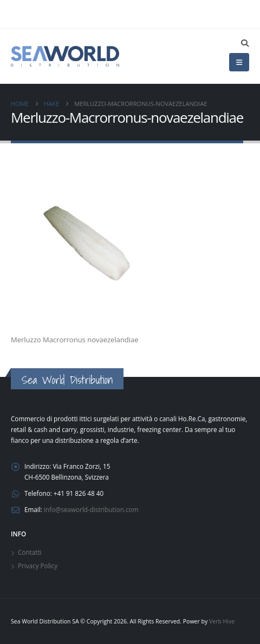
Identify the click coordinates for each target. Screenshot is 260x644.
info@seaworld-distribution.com (91, 509)
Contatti (30, 552)
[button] (245, 43)
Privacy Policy (38, 566)
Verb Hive (222, 621)
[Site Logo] (65, 56)
